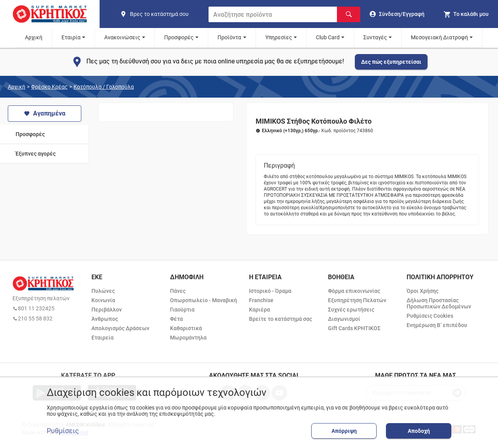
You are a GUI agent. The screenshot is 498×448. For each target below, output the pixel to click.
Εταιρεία (103, 338)
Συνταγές (375, 37)
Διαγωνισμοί (344, 319)
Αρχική (34, 37)
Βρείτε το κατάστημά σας (281, 319)
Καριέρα (260, 310)
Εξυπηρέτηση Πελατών (357, 300)
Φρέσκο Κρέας (49, 87)
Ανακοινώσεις (122, 37)
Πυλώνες (103, 291)
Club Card (328, 37)
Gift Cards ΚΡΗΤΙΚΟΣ (354, 328)
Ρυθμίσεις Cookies (430, 316)
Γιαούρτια (182, 310)
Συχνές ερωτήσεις (351, 310)
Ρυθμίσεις (63, 431)
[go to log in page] (397, 14)
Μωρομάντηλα (188, 338)
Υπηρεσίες (279, 37)
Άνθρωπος (105, 319)
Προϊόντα (229, 37)
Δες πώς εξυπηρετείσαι (391, 62)
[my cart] (466, 14)
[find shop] (161, 14)
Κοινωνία (103, 300)
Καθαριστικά (186, 328)
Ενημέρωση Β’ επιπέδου (437, 325)
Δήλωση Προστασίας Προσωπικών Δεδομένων (439, 303)
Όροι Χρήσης (423, 291)
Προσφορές (179, 37)
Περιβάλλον (107, 310)
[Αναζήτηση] (349, 14)
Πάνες (178, 291)
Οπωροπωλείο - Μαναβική (203, 300)
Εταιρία (71, 37)
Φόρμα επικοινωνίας (354, 291)
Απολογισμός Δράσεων (120, 328)
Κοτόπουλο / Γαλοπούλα (104, 87)
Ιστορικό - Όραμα (270, 291)
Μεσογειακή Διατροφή (439, 37)
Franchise (261, 300)
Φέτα (176, 319)
